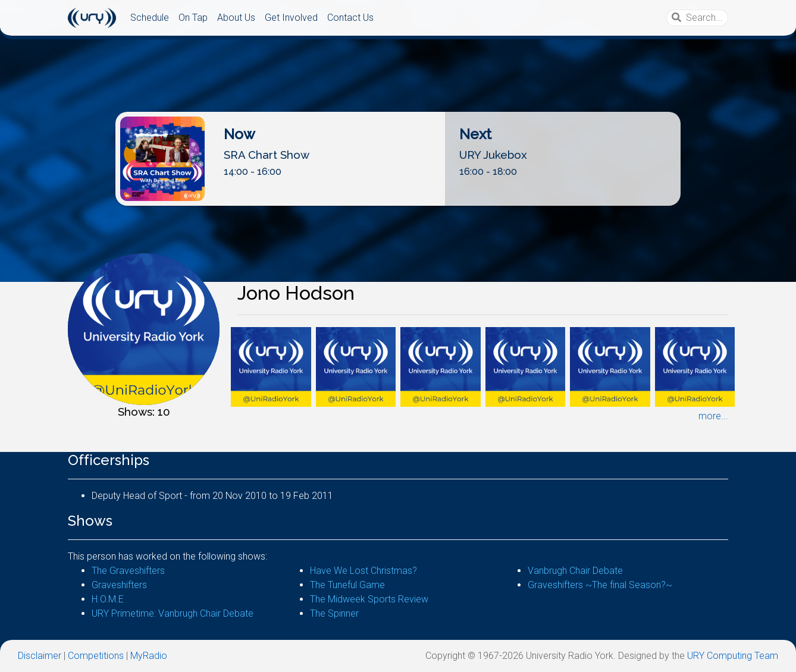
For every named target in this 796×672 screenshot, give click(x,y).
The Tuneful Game (347, 585)
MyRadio (149, 656)
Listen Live (399, 196)
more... (713, 416)
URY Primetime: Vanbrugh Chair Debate (173, 613)
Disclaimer (40, 656)
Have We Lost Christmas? (363, 571)
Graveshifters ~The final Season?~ (600, 585)
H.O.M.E (108, 599)
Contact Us (350, 18)
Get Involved (291, 18)
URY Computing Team (733, 656)
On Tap (193, 18)
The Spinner (334, 613)
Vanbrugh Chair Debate (575, 571)
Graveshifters (119, 585)
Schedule (150, 18)
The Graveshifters (128, 571)
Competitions (96, 656)
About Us (236, 18)
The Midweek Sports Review (369, 599)
